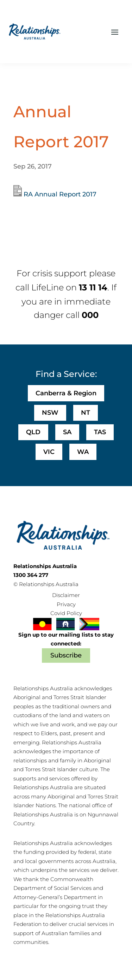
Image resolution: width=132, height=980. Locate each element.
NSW (50, 413)
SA (67, 432)
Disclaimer (66, 595)
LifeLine (48, 287)
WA (83, 452)
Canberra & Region (66, 393)
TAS (100, 432)
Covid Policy (66, 613)
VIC (49, 452)
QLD (33, 432)
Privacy (66, 604)
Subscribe (66, 655)
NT (86, 413)
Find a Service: (66, 374)
